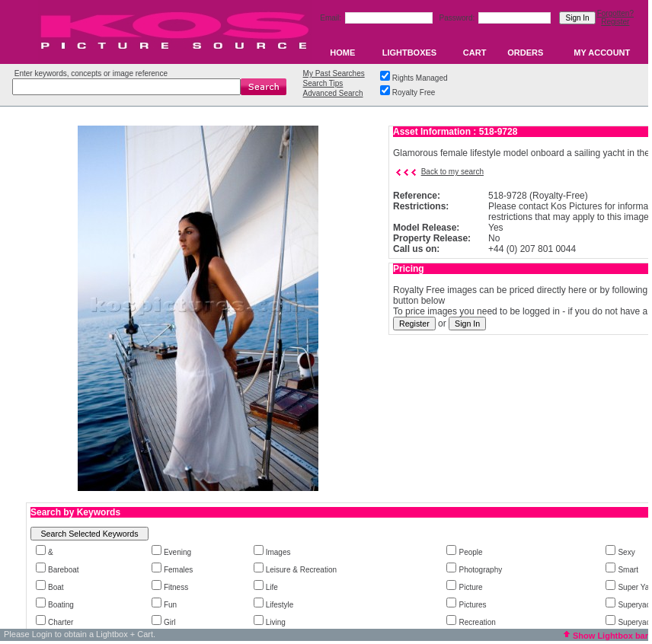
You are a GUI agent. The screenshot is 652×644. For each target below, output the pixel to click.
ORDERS (525, 53)
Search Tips (323, 83)
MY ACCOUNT (602, 53)
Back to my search (452, 172)
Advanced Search (333, 93)
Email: (332, 18)
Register (615, 22)
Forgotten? (615, 13)
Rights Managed (420, 78)
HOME (342, 53)
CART (475, 53)
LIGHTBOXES (410, 53)
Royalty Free (414, 92)
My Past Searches (334, 73)
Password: (458, 18)
